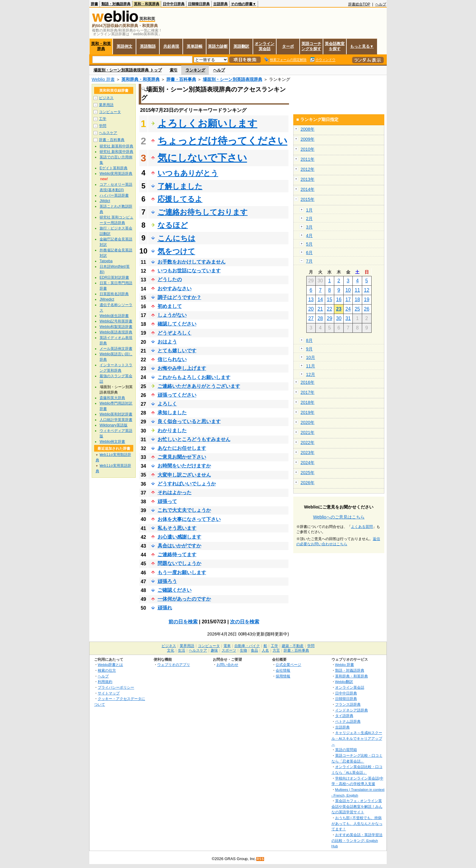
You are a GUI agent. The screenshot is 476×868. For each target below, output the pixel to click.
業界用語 (106, 105)
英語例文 (124, 46)
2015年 (308, 199)
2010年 (308, 149)
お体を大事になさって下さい (189, 519)
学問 (103, 126)
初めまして (170, 306)
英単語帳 (195, 46)
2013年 (308, 179)
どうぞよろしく (175, 333)
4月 (309, 236)
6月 (309, 253)
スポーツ (229, 650)
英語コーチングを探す (311, 46)
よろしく (167, 404)
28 (320, 318)
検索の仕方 (107, 670)
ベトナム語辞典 (348, 721)
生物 (243, 650)
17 (348, 300)
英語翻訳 (241, 46)
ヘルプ (381, 4)
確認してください (177, 324)
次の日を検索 (245, 622)
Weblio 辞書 (103, 79)
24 (348, 309)
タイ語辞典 (344, 716)
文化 (171, 650)
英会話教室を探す (335, 46)
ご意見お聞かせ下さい (182, 457)
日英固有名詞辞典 (114, 294)
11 (357, 290)
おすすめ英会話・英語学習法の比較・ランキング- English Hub (357, 840)
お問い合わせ (227, 665)
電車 (227, 646)
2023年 (308, 453)
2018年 (308, 402)
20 (311, 309)
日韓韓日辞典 (199, 4)
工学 (103, 119)
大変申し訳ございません (184, 475)
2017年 (308, 392)
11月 (311, 366)
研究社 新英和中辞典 (116, 146)
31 (348, 318)
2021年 (308, 432)
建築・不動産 (293, 646)
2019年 (308, 412)
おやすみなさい (175, 289)
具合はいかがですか (179, 546)
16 (339, 300)
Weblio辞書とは (110, 665)
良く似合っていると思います (189, 421)
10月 (311, 357)
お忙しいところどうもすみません (194, 439)
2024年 (308, 463)
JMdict (105, 201)
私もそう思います (177, 528)
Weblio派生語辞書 (114, 316)
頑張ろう (167, 581)
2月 (309, 219)
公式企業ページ (288, 665)
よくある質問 (362, 527)
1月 (309, 210)
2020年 (308, 422)
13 (311, 300)
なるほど (173, 225)
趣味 (214, 650)
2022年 (308, 443)
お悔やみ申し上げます (182, 368)
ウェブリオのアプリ (174, 665)
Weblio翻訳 (344, 682)
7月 (309, 261)
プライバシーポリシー (116, 687)
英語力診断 (218, 46)
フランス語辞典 (348, 704)
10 (348, 290)
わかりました (172, 431)
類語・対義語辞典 (116, 4)
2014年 (308, 189)
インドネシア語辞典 (352, 710)
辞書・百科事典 (181, 79)
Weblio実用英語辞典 (116, 174)
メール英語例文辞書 (116, 349)
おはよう (167, 342)
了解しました (180, 186)
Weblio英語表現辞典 (116, 332)
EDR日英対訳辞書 (114, 277)
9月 (309, 349)
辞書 (94, 4)
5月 (309, 244)
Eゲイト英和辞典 (114, 168)
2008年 (308, 129)
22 (330, 309)
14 (320, 300)
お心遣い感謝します (179, 537)
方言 (276, 650)
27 (311, 318)
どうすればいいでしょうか (187, 484)
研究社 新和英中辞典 (116, 152)
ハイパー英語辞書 (114, 195)
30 (339, 318)
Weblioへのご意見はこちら (339, 517)
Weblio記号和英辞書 (116, 321)
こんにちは (177, 238)
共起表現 (171, 46)
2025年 (308, 473)
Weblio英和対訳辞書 (116, 414)
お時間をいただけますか (184, 466)
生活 (182, 650)
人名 (265, 650)
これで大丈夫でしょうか (184, 510)
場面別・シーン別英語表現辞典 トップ (128, 70)
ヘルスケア (108, 133)
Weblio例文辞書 (112, 442)
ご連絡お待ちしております (203, 212)
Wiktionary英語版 (114, 425)
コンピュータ (110, 112)
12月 (311, 374)
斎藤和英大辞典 (112, 398)
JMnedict (107, 299)
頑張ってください (177, 395)
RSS (260, 859)
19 (367, 300)
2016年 (308, 382)
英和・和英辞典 (147, 4)
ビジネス (106, 98)
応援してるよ (180, 199)
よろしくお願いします (207, 123)
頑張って (167, 501)
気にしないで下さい (202, 158)
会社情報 (283, 670)
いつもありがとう (188, 173)
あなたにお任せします (182, 448)
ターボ (288, 46)
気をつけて (176, 251)
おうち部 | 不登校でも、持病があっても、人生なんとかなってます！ (357, 823)
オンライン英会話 (265, 46)
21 (320, 309)
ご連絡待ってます (177, 555)
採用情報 (283, 676)
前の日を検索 (183, 622)
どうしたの (170, 279)
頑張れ (165, 608)
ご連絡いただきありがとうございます (199, 386)
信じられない (172, 359)
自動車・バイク (247, 646)
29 (330, 318)
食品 (254, 650)
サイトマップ (109, 693)
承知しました (172, 413)
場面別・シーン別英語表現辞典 (233, 79)
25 (357, 309)
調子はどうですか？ (179, 297)
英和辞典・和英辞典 (141, 79)
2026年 (308, 483)
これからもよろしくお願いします (194, 377)
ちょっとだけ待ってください (223, 141)
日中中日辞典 (174, 4)
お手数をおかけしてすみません (192, 262)
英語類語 (148, 46)
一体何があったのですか (184, 599)
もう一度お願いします (182, 572)
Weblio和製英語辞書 (116, 327)
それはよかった (175, 493)
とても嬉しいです (177, 351)
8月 (309, 340)
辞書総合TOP (359, 4)
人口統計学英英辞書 (116, 420)
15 (330, 300)
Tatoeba (106, 261)
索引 (174, 70)
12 (367, 290)
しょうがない (172, 315)
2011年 (308, 159)
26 (367, 309)
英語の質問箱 (346, 750)
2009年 (308, 139)
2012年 (308, 169)
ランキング (195, 70)
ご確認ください (175, 590)
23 (339, 309)
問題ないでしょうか (179, 563)
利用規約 (105, 682)
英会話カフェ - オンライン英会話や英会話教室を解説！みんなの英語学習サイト (357, 806)
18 (357, 300)
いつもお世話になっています (189, 271)
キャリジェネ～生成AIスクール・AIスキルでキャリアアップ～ (357, 738)
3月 (309, 227)
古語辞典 (220, 4)
